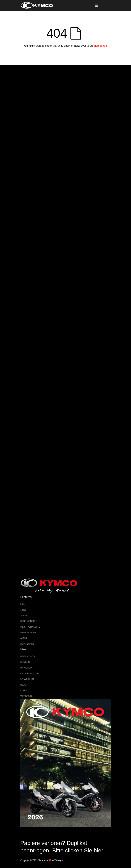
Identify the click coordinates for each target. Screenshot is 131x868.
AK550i (24, 638)
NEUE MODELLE (29, 621)
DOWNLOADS (27, 644)
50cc (23, 604)
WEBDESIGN (27, 696)
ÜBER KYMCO (28, 656)
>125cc (24, 615)
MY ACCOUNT (27, 668)
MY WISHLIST (27, 679)
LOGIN (24, 690)
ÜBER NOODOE (28, 633)
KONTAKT (25, 662)
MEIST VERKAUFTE (30, 627)
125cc (23, 610)
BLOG (23, 685)
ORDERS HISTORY (30, 673)
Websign (58, 860)
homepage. (101, 46)
